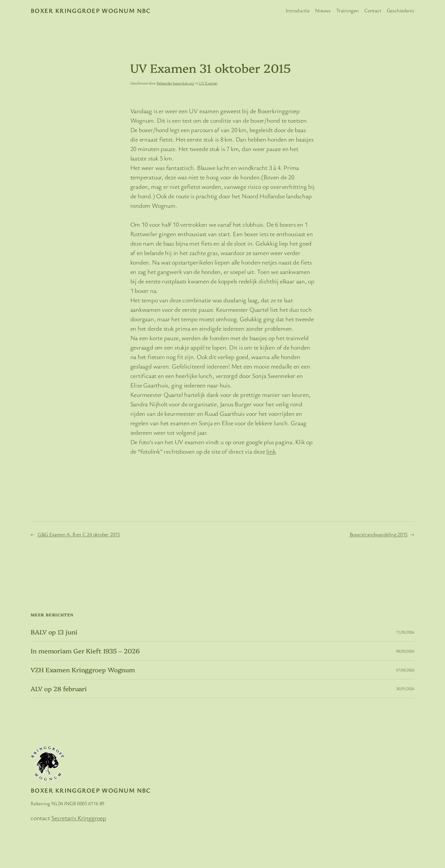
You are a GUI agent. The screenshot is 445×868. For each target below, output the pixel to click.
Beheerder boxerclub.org (175, 83)
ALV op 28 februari (59, 689)
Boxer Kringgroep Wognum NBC (91, 10)
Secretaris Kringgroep (79, 818)
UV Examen (208, 83)
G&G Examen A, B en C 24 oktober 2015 (79, 534)
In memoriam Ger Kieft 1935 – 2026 (85, 651)
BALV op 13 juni (54, 632)
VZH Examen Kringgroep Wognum (83, 670)
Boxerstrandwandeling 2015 (379, 534)
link (271, 451)
